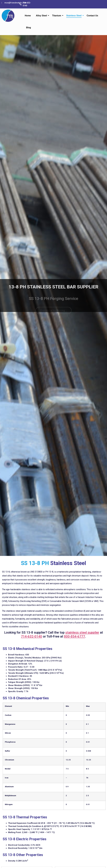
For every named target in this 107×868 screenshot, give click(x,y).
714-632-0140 (32, 636)
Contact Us (92, 16)
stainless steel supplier (82, 632)
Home (28, 16)
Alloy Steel (42, 16)
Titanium (57, 16)
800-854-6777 (75, 636)
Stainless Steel (75, 16)
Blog (29, 28)
